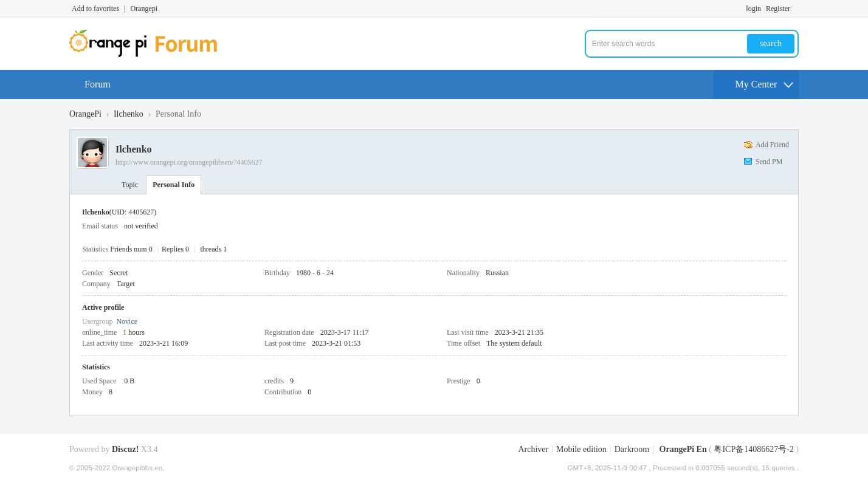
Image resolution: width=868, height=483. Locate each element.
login (753, 9)
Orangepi (144, 9)
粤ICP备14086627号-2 (753, 449)
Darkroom (632, 449)
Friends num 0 (131, 249)
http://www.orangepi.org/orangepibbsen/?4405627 (189, 162)
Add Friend (772, 145)
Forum (98, 84)
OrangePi (85, 114)
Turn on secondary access (796, 9)
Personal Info (174, 185)
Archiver (533, 449)
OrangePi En (683, 449)
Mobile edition (581, 449)
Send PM (769, 162)
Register (778, 9)
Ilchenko (129, 114)
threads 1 (214, 249)
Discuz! (125, 449)
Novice (127, 321)
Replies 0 (175, 249)
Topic (130, 185)
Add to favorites (95, 9)
